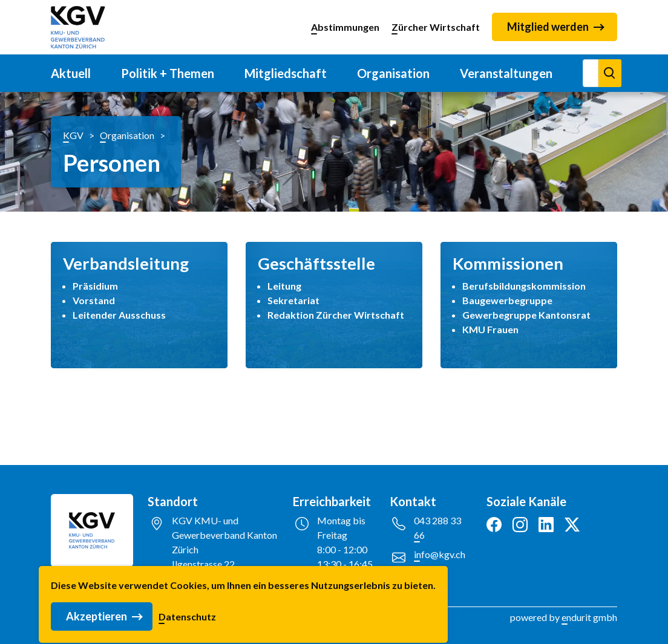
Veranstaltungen (506, 73)
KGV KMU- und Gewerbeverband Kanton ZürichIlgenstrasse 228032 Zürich (224, 549)
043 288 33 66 (437, 528)
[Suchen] (591, 73)
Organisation (393, 73)
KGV (73, 135)
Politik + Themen (168, 73)
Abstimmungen (345, 27)
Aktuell (71, 73)
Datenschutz (187, 633)
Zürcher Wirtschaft (436, 27)
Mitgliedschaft (286, 73)
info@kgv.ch (440, 554)
